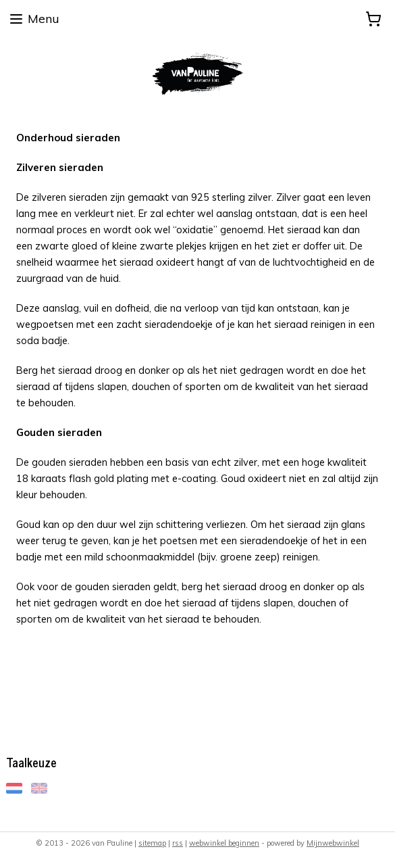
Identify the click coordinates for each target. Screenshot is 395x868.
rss (178, 843)
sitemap (152, 843)
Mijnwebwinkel (333, 843)
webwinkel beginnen (224, 843)
